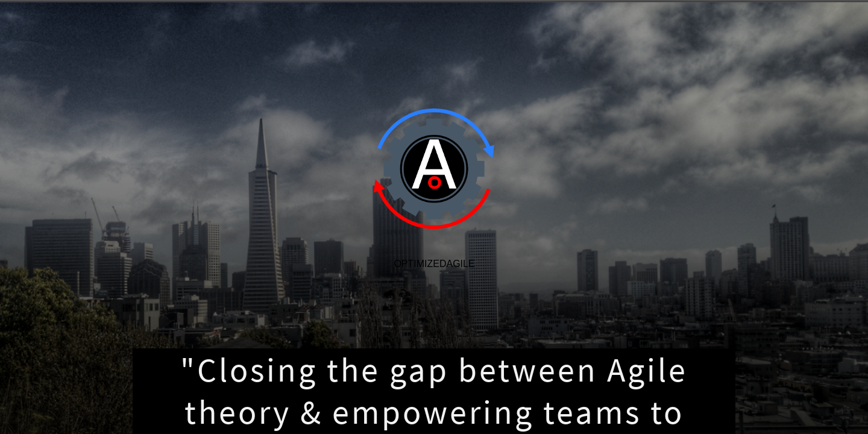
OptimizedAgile (434, 264)
